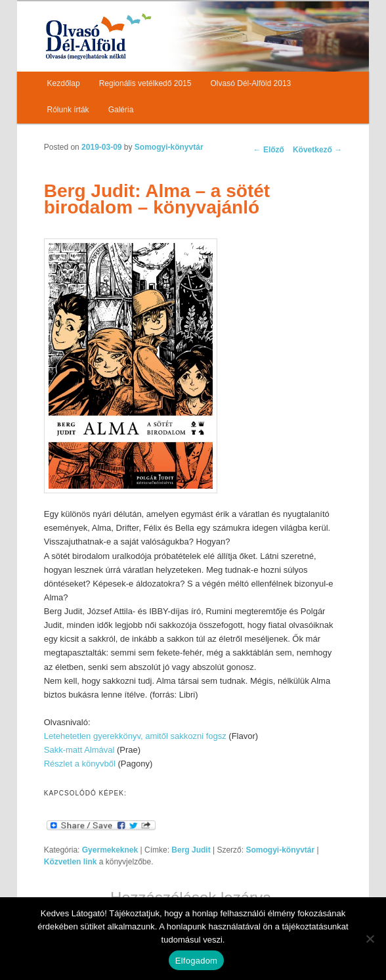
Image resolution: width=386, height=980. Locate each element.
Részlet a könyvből (80, 764)
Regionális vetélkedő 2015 (145, 83)
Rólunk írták (68, 110)
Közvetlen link (72, 862)
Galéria (121, 110)
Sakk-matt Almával (79, 750)
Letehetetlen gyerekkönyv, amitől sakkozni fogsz (135, 736)
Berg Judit (191, 850)
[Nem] (370, 939)
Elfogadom (196, 961)
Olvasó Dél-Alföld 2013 (251, 83)
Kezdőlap (64, 83)
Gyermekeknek (110, 850)
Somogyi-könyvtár (169, 147)
